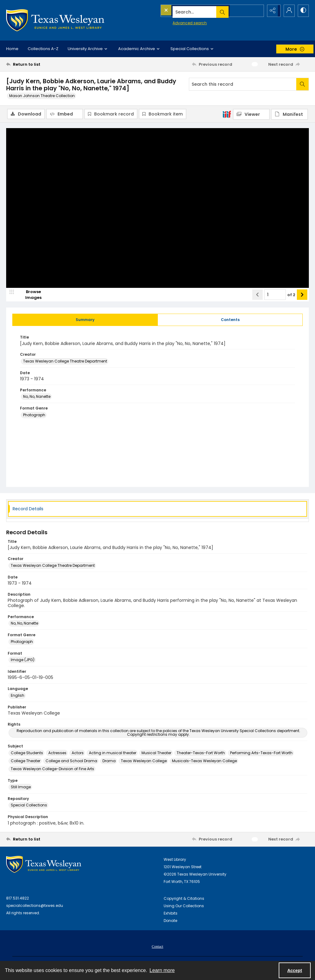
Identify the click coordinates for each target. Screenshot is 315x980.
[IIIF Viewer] (251, 114)
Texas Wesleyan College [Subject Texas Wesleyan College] (144, 761)
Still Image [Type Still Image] (21, 788)
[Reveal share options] (272, 11)
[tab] (85, 320)
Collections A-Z (43, 49)
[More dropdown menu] (295, 49)
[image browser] (29, 295)
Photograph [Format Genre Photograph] (34, 416)
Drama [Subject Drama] (109, 761)
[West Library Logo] (44, 865)
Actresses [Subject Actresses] (57, 753)
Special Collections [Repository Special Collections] (29, 806)
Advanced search (175, 22)
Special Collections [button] (193, 49)
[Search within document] (302, 84)
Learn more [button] (162, 970)
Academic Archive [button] (140, 49)
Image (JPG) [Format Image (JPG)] (23, 660)
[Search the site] (199, 11)
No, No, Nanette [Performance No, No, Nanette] (37, 397)
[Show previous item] (257, 295)
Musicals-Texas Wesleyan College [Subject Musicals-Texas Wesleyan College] (204, 761)
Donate (170, 921)
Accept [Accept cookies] (295, 970)
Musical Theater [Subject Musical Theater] (156, 753)
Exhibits (171, 914)
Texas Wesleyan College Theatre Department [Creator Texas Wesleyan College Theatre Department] (65, 362)
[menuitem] (157, 947)
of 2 (291, 295)
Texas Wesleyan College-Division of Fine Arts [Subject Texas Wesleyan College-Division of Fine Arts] (52, 769)
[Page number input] (275, 295)
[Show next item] (302, 295)
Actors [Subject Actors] (78, 753)
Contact (157, 947)
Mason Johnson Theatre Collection (42, 96)
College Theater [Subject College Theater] (26, 761)
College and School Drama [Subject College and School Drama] (71, 761)
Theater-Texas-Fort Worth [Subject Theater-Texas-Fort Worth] (201, 753)
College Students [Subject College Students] (27, 753)
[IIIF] (227, 114)
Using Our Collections (184, 906)
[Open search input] (257, 11)
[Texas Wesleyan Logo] (55, 20)
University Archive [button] (88, 49)
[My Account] (287, 11)
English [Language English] (18, 696)
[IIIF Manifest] (289, 114)
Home (12, 49)
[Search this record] (243, 84)
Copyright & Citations (184, 899)
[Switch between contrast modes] (303, 11)
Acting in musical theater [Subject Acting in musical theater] (113, 753)
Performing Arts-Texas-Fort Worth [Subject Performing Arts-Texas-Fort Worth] (261, 753)
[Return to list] (47, 64)
